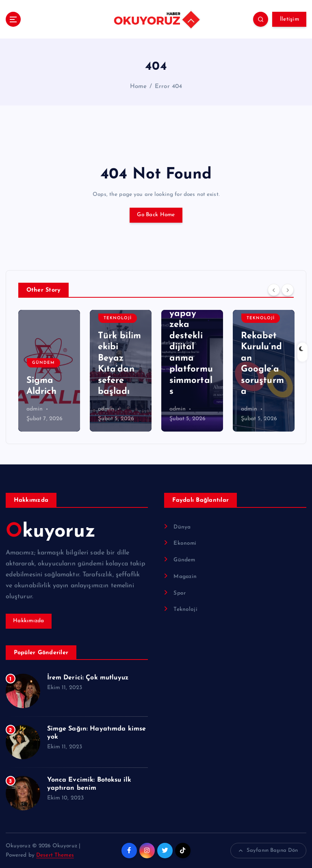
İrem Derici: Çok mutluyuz (88, 678)
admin (35, 409)
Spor (180, 593)
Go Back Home (156, 215)
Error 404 (168, 87)
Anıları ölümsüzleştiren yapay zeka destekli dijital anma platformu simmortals (191, 336)
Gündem (43, 363)
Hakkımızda (29, 621)
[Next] (288, 290)
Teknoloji (118, 318)
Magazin (185, 577)
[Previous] (274, 290)
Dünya (182, 527)
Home (139, 87)
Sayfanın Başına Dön (269, 851)
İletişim (289, 19)
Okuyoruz (51, 532)
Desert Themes (55, 855)
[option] (49, 371)
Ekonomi (185, 543)
